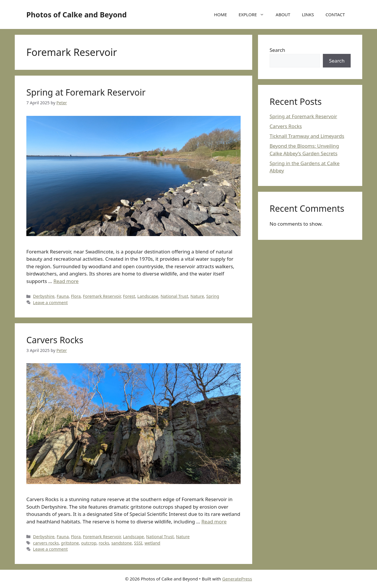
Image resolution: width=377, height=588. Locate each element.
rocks (104, 543)
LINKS (308, 14)
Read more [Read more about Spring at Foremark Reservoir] (66, 281)
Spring (213, 296)
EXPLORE (254, 14)
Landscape (148, 296)
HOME (220, 14)
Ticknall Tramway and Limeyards (307, 136)
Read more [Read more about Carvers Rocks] (214, 522)
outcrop (89, 543)
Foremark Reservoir (102, 296)
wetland (152, 543)
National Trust (174, 296)
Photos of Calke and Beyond (77, 14)
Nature (197, 296)
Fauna (63, 296)
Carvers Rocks (55, 340)
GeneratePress (237, 579)
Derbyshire (44, 296)
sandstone (121, 543)
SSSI (138, 543)
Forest (129, 296)
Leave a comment (50, 303)
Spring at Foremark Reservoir (86, 92)
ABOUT (283, 14)
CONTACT (335, 14)
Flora (76, 296)
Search (277, 50)
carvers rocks (46, 543)
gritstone (70, 543)
